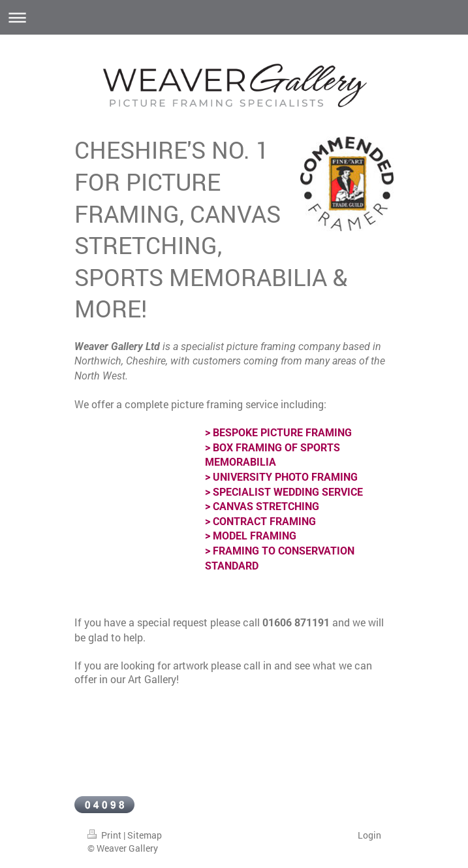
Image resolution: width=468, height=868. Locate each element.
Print (105, 835)
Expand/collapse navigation (234, 17)
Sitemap (145, 835)
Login (369, 835)
